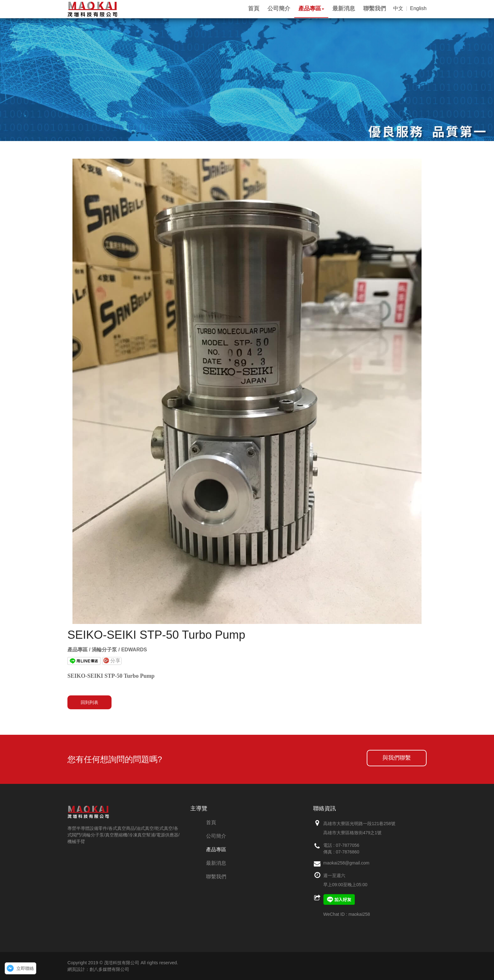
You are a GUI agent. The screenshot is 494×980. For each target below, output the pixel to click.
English (418, 8)
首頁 (211, 822)
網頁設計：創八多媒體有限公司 (98, 969)
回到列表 (89, 702)
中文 (398, 8)
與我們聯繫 (397, 758)
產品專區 (216, 850)
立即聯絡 (25, 968)
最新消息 (216, 863)
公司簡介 (216, 836)
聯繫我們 (216, 877)
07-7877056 (348, 845)
